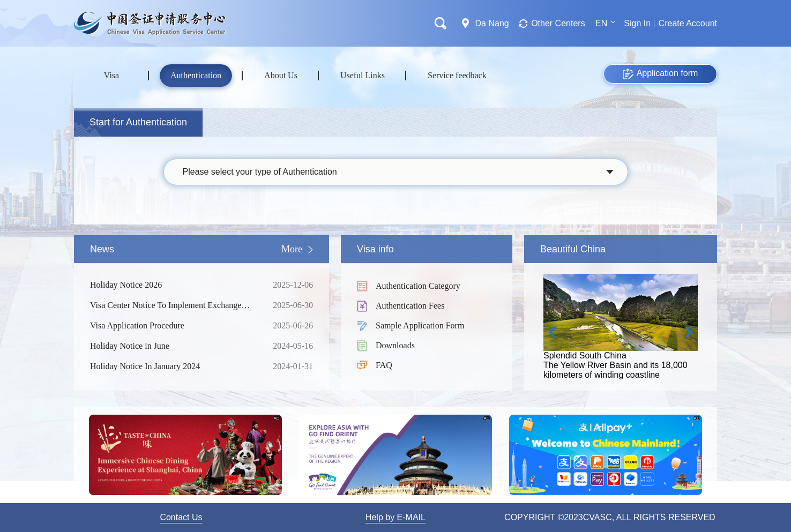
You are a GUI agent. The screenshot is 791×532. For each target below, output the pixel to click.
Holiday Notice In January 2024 (173, 366)
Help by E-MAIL (395, 517)
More (292, 249)
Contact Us (181, 517)
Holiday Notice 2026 (173, 285)
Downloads (395, 345)
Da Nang (492, 23)
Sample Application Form (420, 325)
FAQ (384, 365)
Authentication (196, 75)
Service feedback (457, 75)
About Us (281, 75)
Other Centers (558, 23)
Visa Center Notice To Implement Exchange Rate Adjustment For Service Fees (173, 305)
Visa (111, 75)
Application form (661, 74)
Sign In (637, 23)
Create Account (688, 23)
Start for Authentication (138, 122)
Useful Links (363, 75)
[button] (685, 332)
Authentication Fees (410, 306)
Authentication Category (418, 286)
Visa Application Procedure (173, 326)
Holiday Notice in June (173, 346)
